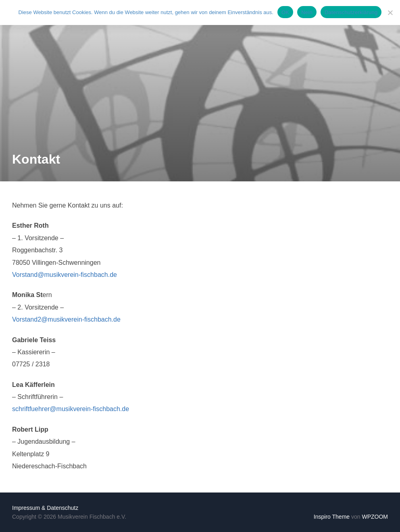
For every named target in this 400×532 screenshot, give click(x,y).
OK (285, 12)
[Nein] (390, 12)
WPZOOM (375, 517)
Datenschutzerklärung (351, 12)
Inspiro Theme (332, 517)
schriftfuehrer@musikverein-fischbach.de (71, 409)
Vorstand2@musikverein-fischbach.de (66, 319)
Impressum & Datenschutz (45, 508)
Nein (307, 12)
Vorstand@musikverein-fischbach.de (65, 275)
